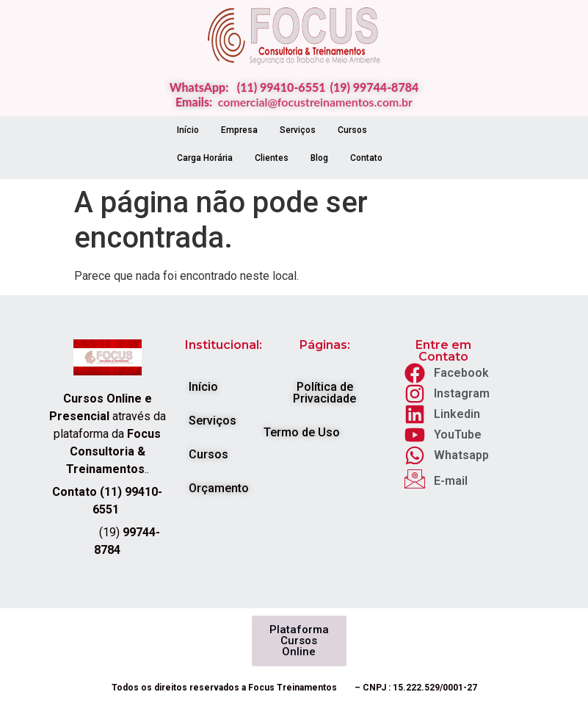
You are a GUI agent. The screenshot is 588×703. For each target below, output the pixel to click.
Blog (319, 158)
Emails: (197, 102)
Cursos (352, 130)
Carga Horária (205, 158)
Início (188, 130)
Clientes (272, 158)
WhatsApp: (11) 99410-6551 (248, 87)
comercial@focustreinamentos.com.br (315, 102)
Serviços (298, 130)
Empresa (239, 130)
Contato (366, 158)
